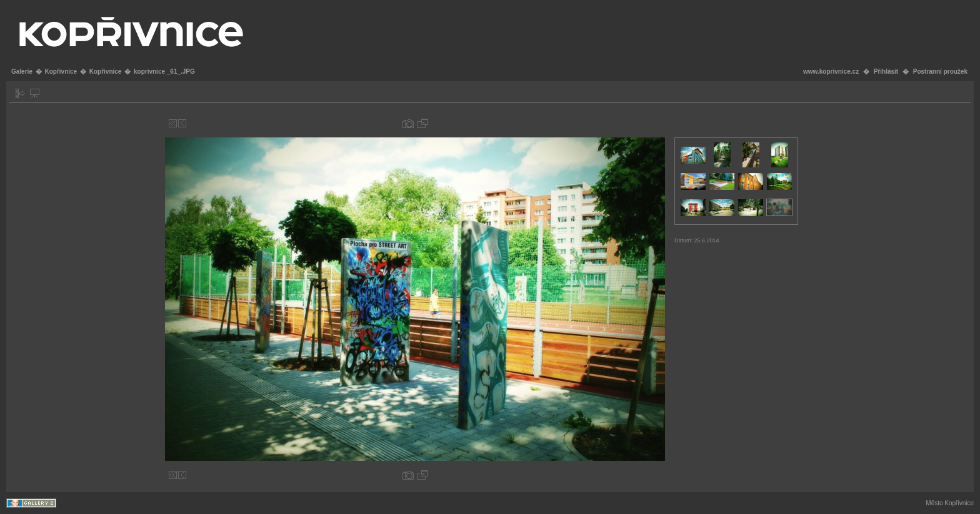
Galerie (22, 72)
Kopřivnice (61, 72)
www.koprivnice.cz (831, 72)
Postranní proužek (940, 72)
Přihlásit (886, 72)
